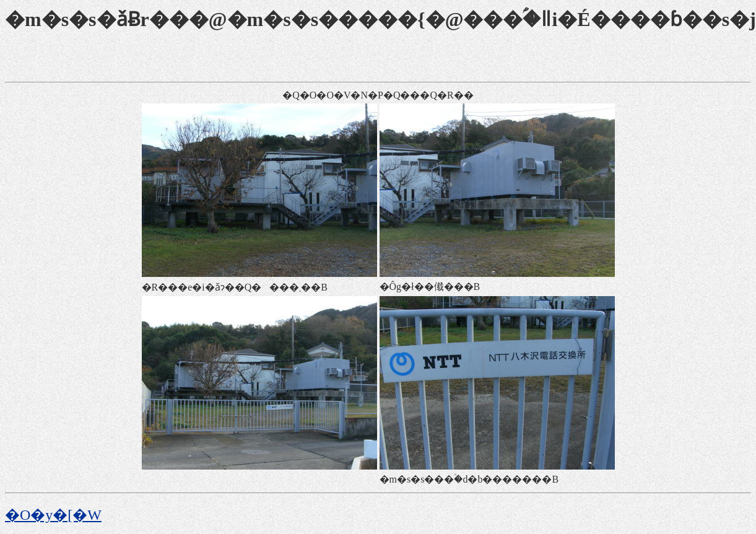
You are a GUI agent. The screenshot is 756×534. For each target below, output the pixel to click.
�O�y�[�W (53, 515)
